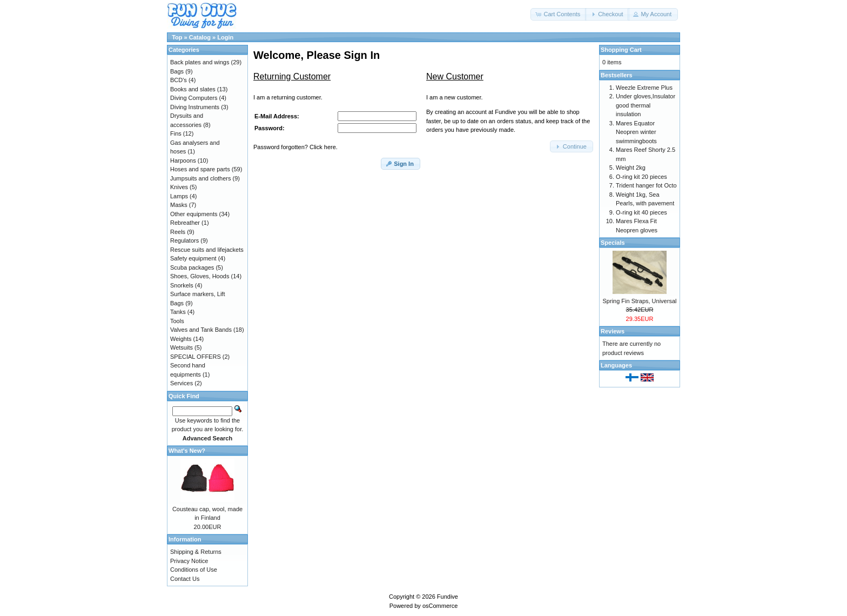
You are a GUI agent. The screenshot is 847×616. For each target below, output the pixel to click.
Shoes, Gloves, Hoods (200, 276)
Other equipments (194, 214)
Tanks (178, 312)
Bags (177, 71)
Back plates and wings (200, 62)
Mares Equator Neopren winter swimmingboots (636, 132)
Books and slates (193, 89)
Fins (176, 133)
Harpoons (183, 160)
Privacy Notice (189, 561)
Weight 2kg (631, 168)
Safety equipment (193, 258)
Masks (179, 205)
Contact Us (185, 579)
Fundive (448, 597)
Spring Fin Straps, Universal (640, 301)
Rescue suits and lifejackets (207, 250)
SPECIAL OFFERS (196, 357)
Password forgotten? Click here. (295, 147)
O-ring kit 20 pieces (641, 177)
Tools (177, 321)
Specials (613, 243)
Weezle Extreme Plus (644, 88)
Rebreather (185, 223)
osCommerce (440, 606)
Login (225, 37)
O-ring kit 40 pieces (641, 212)
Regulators (184, 240)
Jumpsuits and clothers (201, 178)
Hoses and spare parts (200, 169)
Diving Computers (194, 98)
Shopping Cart (621, 50)
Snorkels (182, 285)
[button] (559, 14)
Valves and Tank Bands (201, 330)
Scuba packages (192, 267)
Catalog (200, 37)
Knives (179, 187)
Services (181, 383)
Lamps (179, 196)
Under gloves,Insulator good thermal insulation (646, 105)
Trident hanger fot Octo (646, 185)
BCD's (179, 80)
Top (177, 37)
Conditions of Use (194, 570)
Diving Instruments (195, 107)
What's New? (187, 451)
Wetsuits (181, 347)
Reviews (613, 331)
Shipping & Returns (196, 552)
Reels (178, 232)
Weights (181, 339)
